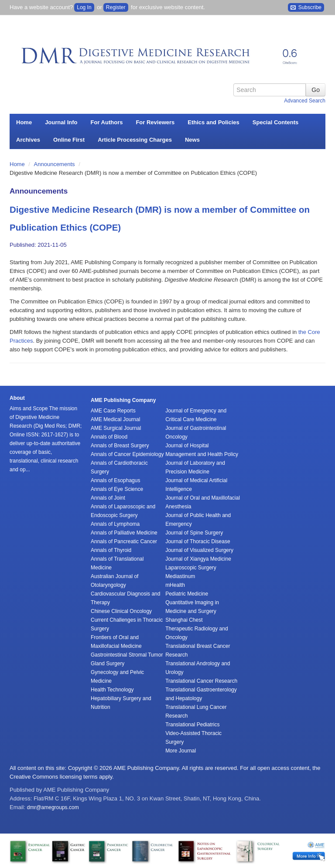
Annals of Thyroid (111, 550)
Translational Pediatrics (192, 725)
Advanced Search (305, 101)
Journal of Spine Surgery (194, 533)
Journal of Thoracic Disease (198, 541)
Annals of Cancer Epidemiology (127, 454)
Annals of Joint (108, 498)
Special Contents (275, 122)
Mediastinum (180, 576)
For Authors (107, 122)
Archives (28, 140)
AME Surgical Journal (116, 428)
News (192, 140)
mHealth (175, 585)
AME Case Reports (113, 411)
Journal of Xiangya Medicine (198, 559)
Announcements (55, 164)
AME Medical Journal (115, 419)
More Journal (181, 751)
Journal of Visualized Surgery (199, 550)
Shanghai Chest (184, 620)
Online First (69, 140)
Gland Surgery (108, 664)
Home (24, 122)
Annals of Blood (109, 437)
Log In (84, 7)
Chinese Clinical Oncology (121, 611)
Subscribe (306, 8)
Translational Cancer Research (201, 681)
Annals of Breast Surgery (120, 446)
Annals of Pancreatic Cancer (124, 541)
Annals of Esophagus (115, 480)
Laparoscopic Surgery (191, 568)
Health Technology (112, 690)
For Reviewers (155, 122)
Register (116, 7)
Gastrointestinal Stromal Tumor (127, 655)
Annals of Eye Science (117, 489)
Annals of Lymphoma (115, 524)
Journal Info (61, 122)
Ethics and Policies (214, 122)
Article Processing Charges (135, 140)
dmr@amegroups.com (53, 807)
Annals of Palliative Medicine (124, 533)
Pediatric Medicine (187, 594)
